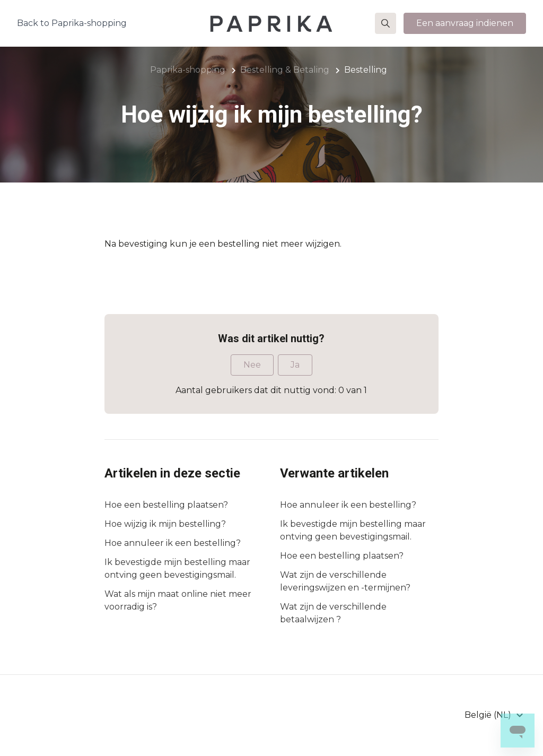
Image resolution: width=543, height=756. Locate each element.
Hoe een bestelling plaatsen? (166, 505)
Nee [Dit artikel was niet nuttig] (252, 365)
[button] (386, 23)
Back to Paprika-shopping (72, 23)
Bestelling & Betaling (285, 70)
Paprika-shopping (188, 70)
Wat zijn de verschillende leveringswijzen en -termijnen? (345, 581)
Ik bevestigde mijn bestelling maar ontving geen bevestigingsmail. (177, 568)
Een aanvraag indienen (465, 23)
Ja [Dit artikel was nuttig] (295, 365)
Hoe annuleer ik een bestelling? (173, 543)
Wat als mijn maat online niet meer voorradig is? (178, 600)
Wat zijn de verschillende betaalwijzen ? (333, 613)
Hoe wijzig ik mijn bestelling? (165, 524)
